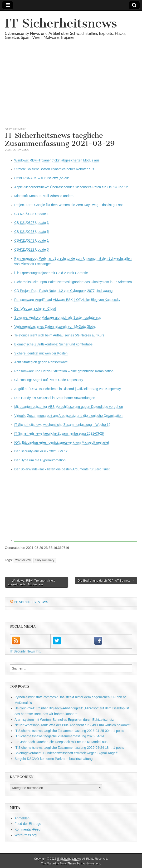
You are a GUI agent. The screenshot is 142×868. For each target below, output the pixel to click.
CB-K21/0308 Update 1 (32, 214)
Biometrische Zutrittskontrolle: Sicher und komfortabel (54, 344)
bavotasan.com (91, 863)
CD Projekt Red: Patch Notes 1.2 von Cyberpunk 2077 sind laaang (63, 291)
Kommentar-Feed (27, 829)
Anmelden (22, 818)
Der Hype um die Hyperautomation (40, 460)
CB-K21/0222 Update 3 (32, 249)
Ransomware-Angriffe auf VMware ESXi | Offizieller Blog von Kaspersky (67, 300)
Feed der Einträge (28, 824)
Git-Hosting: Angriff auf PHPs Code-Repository (49, 380)
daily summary (15, 129)
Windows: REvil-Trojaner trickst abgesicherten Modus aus (57, 160)
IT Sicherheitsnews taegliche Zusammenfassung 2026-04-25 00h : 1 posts (69, 731)
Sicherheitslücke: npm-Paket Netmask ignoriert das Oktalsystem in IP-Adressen (73, 282)
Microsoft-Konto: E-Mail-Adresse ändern (44, 196)
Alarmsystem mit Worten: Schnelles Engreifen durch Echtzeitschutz (64, 720)
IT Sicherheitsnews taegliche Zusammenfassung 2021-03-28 (59, 433)
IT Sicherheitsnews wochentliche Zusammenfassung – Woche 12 (62, 425)
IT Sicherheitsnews (61, 23)
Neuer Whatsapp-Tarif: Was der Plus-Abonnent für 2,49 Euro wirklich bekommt (72, 725)
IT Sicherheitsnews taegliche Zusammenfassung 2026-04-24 (59, 736)
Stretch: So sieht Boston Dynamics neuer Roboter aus (54, 169)
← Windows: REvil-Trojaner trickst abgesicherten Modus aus (31, 582)
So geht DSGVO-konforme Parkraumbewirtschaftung (54, 759)
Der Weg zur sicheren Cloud (35, 308)
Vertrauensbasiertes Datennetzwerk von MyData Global (55, 326)
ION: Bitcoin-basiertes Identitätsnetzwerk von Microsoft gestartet (62, 442)
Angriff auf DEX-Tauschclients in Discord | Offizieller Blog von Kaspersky (68, 389)
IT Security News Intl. (25, 651)
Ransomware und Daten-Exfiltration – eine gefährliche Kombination (64, 371)
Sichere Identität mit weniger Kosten (41, 353)
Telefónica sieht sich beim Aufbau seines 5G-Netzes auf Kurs (59, 335)
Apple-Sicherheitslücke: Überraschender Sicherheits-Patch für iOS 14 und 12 (71, 187)
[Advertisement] (71, 89)
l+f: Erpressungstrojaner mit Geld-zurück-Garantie (51, 273)
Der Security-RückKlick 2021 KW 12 (41, 451)
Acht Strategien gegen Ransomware (41, 362)
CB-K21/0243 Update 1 (32, 240)
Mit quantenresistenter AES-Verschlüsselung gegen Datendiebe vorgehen (69, 407)
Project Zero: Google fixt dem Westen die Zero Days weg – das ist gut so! (69, 205)
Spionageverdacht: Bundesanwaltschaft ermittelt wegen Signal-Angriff (66, 753)
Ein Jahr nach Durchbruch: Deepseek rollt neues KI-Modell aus (61, 742)
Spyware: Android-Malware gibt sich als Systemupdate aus (58, 317)
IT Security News (31, 602)
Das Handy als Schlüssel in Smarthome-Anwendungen (55, 398)
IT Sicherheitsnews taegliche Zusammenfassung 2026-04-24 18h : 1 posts (69, 748)
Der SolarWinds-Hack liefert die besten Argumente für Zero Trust (62, 469)
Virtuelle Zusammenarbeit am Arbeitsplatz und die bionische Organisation (68, 416)
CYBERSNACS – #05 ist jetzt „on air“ (42, 178)
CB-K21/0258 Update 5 (32, 232)
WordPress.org (26, 835)
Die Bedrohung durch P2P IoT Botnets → (106, 581)
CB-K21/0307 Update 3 (32, 223)
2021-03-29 (23, 560)
